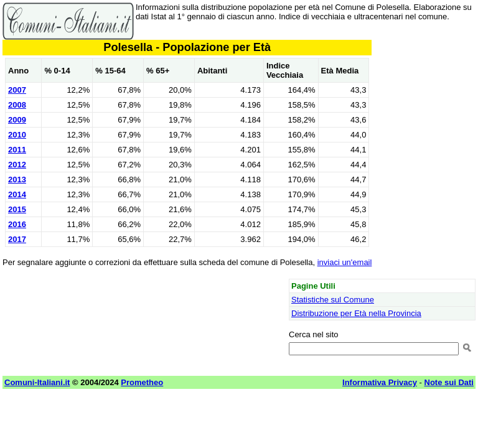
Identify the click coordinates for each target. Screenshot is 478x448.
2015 (17, 209)
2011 (17, 150)
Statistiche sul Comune (333, 300)
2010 (17, 135)
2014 (17, 194)
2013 (17, 180)
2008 (17, 105)
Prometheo (142, 382)
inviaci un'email (345, 262)
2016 (17, 224)
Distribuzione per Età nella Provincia (356, 313)
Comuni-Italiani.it (37, 382)
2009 (17, 120)
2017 (17, 239)
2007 (17, 90)
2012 (17, 165)
